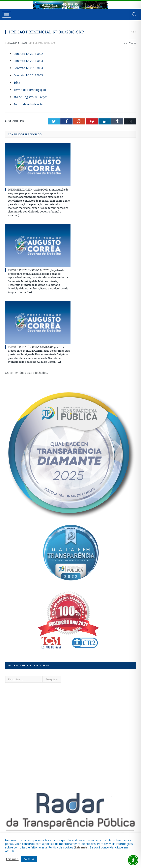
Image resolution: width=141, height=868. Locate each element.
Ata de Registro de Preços (31, 97)
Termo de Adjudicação (28, 104)
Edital (17, 82)
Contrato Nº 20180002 (28, 54)
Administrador (19, 43)
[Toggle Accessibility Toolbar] (133, 860)
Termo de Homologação (30, 90)
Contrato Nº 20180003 (28, 61)
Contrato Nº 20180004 (28, 68)
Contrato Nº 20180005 (28, 75)
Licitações (130, 43)
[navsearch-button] (134, 15)
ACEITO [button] (29, 859)
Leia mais (81, 847)
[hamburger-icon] (7, 15)
